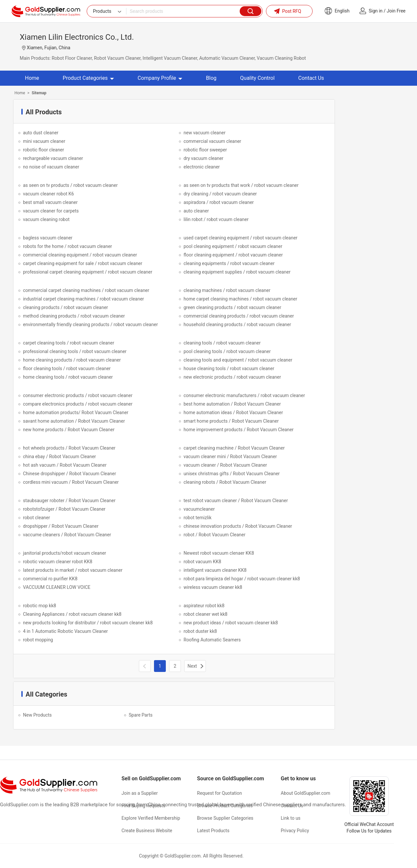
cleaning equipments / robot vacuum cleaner (229, 263)
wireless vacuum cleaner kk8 (213, 587)
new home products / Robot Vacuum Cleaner (69, 430)
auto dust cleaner (41, 133)
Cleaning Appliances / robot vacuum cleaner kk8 (72, 614)
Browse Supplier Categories (225, 818)
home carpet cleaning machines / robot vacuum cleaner (240, 299)
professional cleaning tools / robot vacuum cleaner (75, 351)
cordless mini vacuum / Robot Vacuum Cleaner (71, 482)
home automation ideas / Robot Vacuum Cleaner (233, 412)
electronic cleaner (202, 167)
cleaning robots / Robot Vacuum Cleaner (225, 482)
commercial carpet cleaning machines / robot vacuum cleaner (86, 290)
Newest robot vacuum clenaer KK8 (219, 553)
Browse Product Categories (225, 806)
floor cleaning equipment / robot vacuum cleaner (233, 255)
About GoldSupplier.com (306, 793)
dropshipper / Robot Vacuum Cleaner (61, 526)
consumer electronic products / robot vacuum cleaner (78, 395)
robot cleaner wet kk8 (206, 614)
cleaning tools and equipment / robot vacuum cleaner (238, 360)
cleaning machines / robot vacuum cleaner (227, 290)
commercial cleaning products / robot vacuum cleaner (239, 316)
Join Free (396, 11)
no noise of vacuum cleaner (51, 167)
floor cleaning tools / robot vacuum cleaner (67, 368)
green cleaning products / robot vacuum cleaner (232, 307)
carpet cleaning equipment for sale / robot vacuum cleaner (83, 263)
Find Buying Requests (143, 806)
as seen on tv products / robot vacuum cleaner (70, 185)
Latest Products (213, 831)
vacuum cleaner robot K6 (48, 194)
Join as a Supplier (140, 793)
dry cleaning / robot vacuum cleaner (220, 194)
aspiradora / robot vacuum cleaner (219, 202)
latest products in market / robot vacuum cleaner (73, 570)
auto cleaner (196, 211)
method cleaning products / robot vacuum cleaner (74, 316)
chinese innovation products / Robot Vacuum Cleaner (238, 526)
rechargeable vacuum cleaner (53, 158)
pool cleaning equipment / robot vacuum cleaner (233, 246)
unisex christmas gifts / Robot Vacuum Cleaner (232, 474)
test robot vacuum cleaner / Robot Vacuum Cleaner (236, 501)
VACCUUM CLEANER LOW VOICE (57, 587)
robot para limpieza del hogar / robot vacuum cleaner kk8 (242, 579)
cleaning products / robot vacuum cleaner (66, 307)
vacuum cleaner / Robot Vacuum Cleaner (225, 465)
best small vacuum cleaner (50, 202)
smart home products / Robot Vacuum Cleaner (231, 421)
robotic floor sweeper (205, 150)
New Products (37, 715)
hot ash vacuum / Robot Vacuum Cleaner (65, 465)
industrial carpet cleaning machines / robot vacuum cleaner (84, 299)
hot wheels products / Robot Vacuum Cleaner (69, 448)
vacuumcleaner (199, 509)
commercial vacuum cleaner (212, 141)
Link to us (291, 818)
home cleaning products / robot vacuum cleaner (72, 360)
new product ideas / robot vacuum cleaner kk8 (231, 623)
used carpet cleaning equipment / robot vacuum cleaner (241, 238)
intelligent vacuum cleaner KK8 (215, 570)
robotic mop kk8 (40, 606)
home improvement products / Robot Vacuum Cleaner (239, 430)
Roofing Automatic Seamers (212, 640)
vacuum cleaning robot (46, 219)
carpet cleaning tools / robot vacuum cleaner (69, 343)
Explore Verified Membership (151, 818)
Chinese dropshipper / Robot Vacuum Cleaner (70, 474)
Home (32, 78)
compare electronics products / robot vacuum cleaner (78, 404)
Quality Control (257, 78)
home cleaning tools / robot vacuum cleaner (68, 377)
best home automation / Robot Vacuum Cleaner (232, 404)
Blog (211, 78)
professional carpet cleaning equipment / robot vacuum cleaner (88, 272)
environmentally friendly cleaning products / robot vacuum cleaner (90, 324)
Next (192, 666)
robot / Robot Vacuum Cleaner (214, 535)
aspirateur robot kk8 (204, 606)
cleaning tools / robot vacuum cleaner (222, 343)
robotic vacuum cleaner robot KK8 (58, 562)
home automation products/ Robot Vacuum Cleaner (76, 412)
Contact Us (311, 78)
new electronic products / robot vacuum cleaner (232, 377)
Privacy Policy (295, 831)
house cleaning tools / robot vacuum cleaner (229, 368)
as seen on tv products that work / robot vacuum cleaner (241, 185)
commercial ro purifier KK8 (50, 579)
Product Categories (88, 78)
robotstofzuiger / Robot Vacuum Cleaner (64, 509)
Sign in (376, 11)
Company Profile (160, 78)
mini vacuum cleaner (44, 141)
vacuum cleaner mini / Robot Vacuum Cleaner (230, 456)
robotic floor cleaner (44, 150)
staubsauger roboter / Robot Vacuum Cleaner (69, 501)
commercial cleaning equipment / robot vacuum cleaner (80, 255)
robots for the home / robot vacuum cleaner (67, 246)
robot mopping (38, 640)
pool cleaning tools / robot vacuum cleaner (227, 351)
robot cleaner (36, 518)
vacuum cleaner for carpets (51, 211)
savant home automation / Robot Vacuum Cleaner (74, 421)
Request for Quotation (219, 793)
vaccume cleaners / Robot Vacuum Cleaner (67, 535)
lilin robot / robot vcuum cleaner (216, 219)
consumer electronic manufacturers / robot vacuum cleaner (244, 395)
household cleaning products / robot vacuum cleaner (237, 324)
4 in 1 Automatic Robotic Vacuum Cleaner (66, 631)
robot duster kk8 (200, 631)
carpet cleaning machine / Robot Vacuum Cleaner (234, 448)
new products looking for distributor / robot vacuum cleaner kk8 (88, 623)
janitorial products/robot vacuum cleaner (65, 553)
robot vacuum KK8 (202, 562)
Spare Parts (141, 715)
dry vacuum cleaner (203, 158)
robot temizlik (198, 518)
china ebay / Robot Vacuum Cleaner (59, 456)
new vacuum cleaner (205, 133)
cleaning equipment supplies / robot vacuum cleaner (237, 272)
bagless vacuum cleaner (48, 238)
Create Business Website (147, 831)
